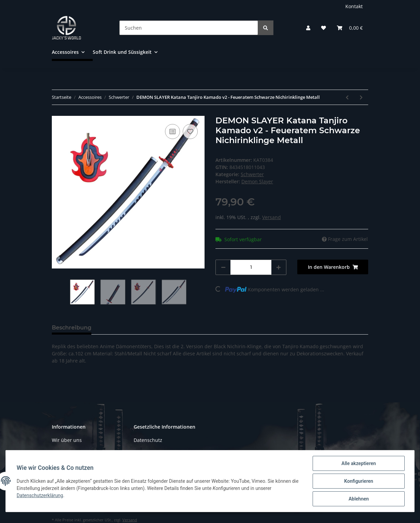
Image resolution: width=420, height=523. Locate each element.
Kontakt (354, 6)
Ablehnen (358, 499)
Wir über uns (67, 440)
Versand (272, 217)
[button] (308, 28)
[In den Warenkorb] (333, 267)
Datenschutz (148, 440)
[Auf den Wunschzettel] (190, 132)
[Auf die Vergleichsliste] (172, 132)
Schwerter (252, 174)
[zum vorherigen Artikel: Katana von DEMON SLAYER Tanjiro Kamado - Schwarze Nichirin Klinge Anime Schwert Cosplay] (347, 97)
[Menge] (251, 267)
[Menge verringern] (223, 267)
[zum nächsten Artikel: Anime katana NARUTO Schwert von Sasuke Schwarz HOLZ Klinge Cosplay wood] (361, 97)
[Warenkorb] (350, 28)
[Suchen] (189, 28)
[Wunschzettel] (324, 28)
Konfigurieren (358, 481)
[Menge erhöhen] (279, 267)
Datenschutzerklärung (40, 495)
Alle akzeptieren (358, 463)
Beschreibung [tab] (72, 328)
